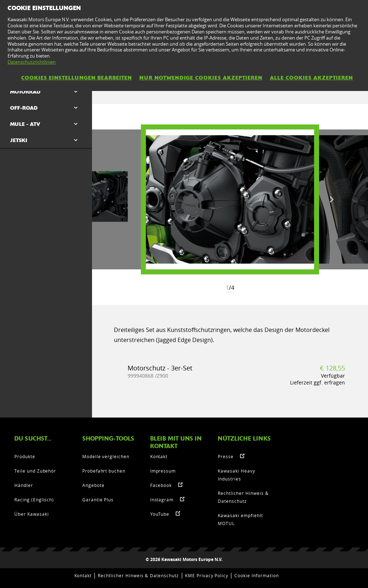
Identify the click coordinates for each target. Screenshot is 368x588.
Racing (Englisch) (34, 500)
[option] (230, 199)
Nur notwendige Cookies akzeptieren (201, 78)
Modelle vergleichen (106, 456)
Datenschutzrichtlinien (32, 62)
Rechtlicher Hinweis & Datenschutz (138, 575)
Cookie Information (256, 575)
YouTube (160, 514)
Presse (226, 456)
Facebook (161, 485)
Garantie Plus (98, 500)
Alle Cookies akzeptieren (311, 78)
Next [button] (332, 200)
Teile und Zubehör (35, 471)
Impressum (163, 471)
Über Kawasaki (31, 514)
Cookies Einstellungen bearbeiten (77, 78)
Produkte (25, 456)
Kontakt (159, 456)
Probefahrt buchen (104, 471)
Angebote (93, 485)
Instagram (162, 500)
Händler (24, 485)
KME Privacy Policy (207, 575)
